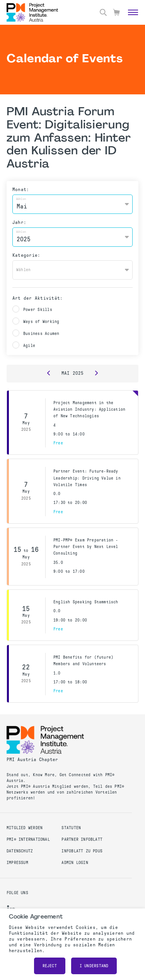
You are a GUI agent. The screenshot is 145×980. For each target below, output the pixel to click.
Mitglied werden (25, 828)
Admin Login (75, 863)
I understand (94, 966)
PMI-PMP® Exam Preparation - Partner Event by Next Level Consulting (86, 547)
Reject (50, 966)
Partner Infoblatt (82, 839)
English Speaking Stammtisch (86, 602)
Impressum (17, 863)
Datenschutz (20, 851)
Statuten (71, 828)
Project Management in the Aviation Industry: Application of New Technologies (89, 410)
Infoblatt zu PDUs (82, 851)
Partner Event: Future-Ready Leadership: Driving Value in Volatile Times (87, 478)
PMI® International (28, 839)
